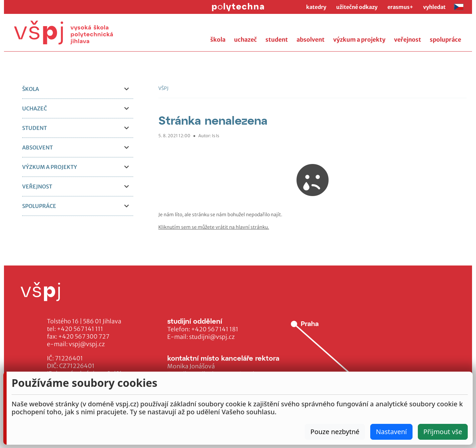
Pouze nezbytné (335, 432)
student (277, 40)
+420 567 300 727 (84, 337)
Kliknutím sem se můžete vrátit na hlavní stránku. (214, 227)
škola (218, 40)
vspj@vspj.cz (87, 344)
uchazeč (245, 40)
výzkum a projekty (359, 40)
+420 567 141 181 (215, 329)
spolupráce (445, 40)
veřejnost (408, 40)
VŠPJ (163, 88)
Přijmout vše (443, 432)
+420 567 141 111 (80, 329)
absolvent (311, 40)
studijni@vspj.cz (212, 337)
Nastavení (391, 432)
